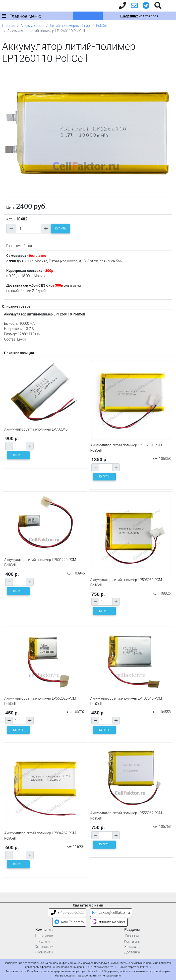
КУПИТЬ (61, 229)
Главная (9, 26)
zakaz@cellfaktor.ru (111, 913)
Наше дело (44, 936)
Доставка (132, 952)
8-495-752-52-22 (67, 913)
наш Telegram (69, 922)
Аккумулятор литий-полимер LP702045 (36, 429)
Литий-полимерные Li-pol (70, 26)
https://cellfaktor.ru (139, 967)
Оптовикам (44, 947)
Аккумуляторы (32, 26)
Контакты (132, 942)
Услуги (44, 942)
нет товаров (139, 16)
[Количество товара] (29, 229)
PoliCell (102, 26)
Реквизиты (44, 952)
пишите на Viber (109, 922)
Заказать (132, 947)
